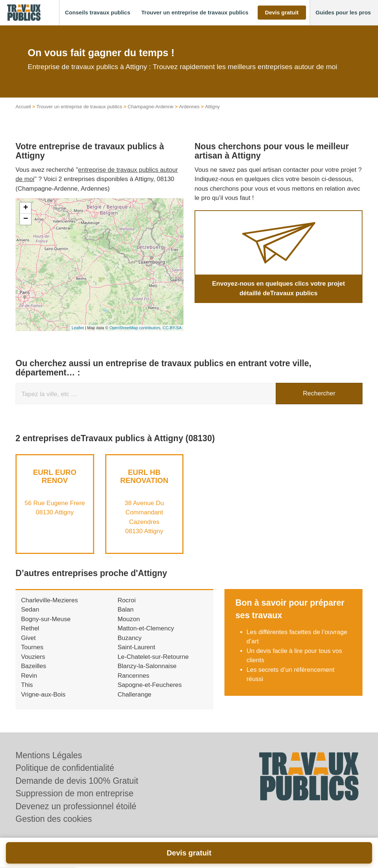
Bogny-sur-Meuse (46, 619)
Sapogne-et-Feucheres (150, 685)
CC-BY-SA (172, 328)
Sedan (30, 610)
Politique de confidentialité (65, 768)
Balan (125, 610)
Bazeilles (34, 666)
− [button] (26, 219)
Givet (28, 638)
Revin (29, 676)
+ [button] (26, 208)
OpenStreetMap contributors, (136, 328)
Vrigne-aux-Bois (43, 695)
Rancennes (133, 676)
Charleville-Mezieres (49, 600)
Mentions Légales (49, 755)
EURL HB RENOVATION (144, 476)
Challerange (134, 695)
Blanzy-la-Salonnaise (147, 666)
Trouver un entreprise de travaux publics (79, 107)
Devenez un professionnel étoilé (76, 806)
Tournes (32, 647)
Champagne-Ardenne (151, 107)
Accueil (23, 107)
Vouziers (33, 657)
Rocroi (126, 600)
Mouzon (128, 619)
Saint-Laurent (136, 647)
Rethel (30, 628)
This (27, 685)
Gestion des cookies (54, 819)
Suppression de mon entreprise (75, 793)
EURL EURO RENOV (55, 476)
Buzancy (129, 638)
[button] (98, 13)
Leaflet (78, 328)
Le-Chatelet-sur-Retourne (153, 657)
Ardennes (189, 107)
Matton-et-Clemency (146, 628)
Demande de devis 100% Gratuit (77, 781)
